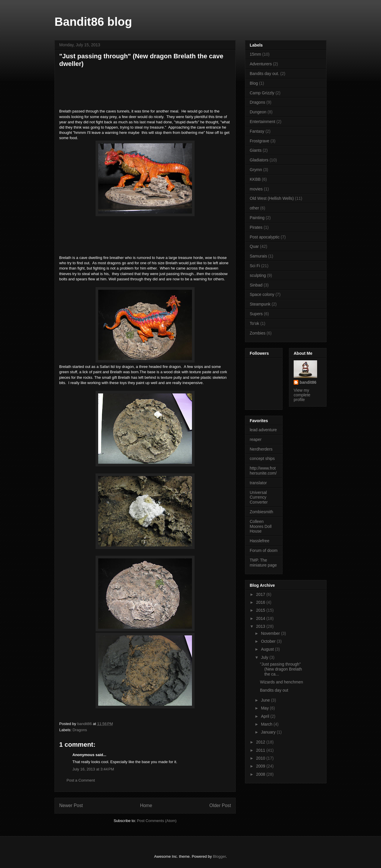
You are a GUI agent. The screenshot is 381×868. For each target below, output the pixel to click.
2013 (261, 626)
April (266, 716)
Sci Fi (255, 266)
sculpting (258, 275)
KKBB (255, 179)
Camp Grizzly (262, 93)
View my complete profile (302, 395)
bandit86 (308, 382)
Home (146, 805)
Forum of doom (264, 550)
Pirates (256, 227)
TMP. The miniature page (263, 563)
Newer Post (71, 805)
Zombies (258, 333)
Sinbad (256, 285)
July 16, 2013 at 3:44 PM (93, 769)
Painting (257, 218)
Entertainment (262, 122)
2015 (261, 610)
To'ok (254, 323)
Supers (256, 314)
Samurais (258, 256)
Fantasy (257, 131)
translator (258, 483)
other (254, 208)
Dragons (80, 730)
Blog (254, 83)
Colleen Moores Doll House (261, 526)
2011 (261, 750)
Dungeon (258, 112)
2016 (261, 602)
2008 (261, 774)
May (265, 708)
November (271, 633)
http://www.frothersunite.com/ (263, 471)
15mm (255, 54)
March (267, 724)
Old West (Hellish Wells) (272, 198)
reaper (256, 439)
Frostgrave (260, 141)
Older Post (220, 805)
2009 (261, 766)
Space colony (262, 294)
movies (256, 189)
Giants (256, 150)
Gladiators (259, 160)
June (266, 700)
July (265, 657)
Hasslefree (260, 541)
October (269, 641)
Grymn (256, 170)
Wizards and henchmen (282, 682)
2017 (261, 594)
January (269, 732)
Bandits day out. (264, 74)
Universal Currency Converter (259, 497)
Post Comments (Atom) (157, 821)
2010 (261, 758)
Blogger (219, 856)
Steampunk (260, 304)
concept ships (262, 458)
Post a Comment (81, 780)
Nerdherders (261, 449)
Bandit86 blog (93, 22)
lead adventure (263, 430)
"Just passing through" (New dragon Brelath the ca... (281, 669)
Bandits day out (274, 690)
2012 (261, 742)
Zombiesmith (261, 512)
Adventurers (261, 64)
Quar (254, 246)
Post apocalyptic (265, 237)
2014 (261, 618)
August (268, 649)
